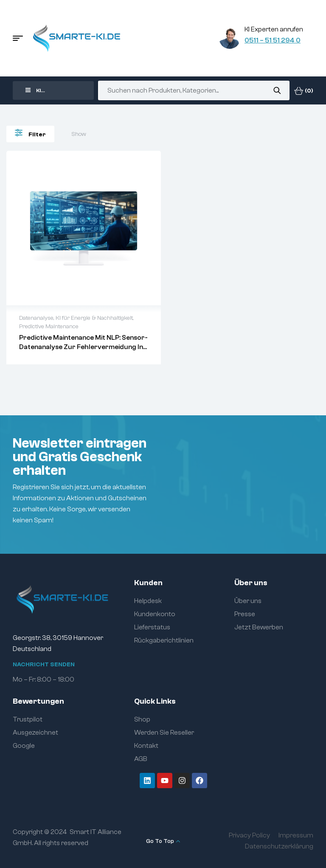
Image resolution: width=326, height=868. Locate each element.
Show (79, 134)
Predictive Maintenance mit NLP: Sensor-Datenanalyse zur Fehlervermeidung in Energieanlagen (83, 347)
